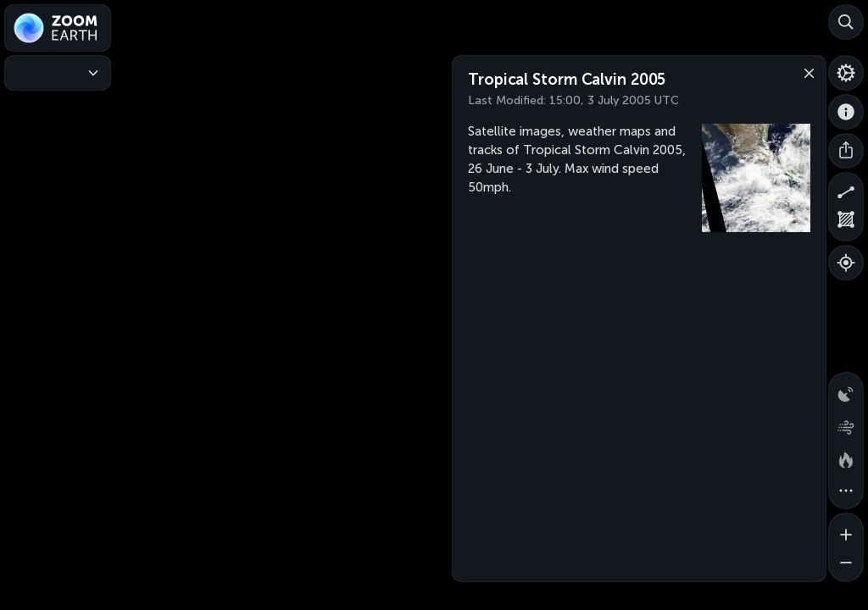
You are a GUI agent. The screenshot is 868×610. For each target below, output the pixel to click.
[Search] (846, 22)
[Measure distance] (846, 190)
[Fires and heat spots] (846, 457)
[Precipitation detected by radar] (846, 390)
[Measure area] (846, 224)
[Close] (805, 72)
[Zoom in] (846, 530)
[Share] (846, 151)
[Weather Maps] (58, 73)
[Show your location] (846, 263)
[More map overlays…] (846, 491)
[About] (846, 112)
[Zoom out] (846, 564)
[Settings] (846, 73)
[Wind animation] (846, 424)
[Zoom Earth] (58, 28)
